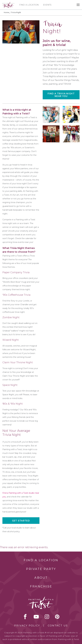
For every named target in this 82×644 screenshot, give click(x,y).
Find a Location (29, 5)
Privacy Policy (27, 626)
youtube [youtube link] (36, 617)
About (41, 578)
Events (47, 5)
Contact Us (58, 626)
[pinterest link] (57, 617)
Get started (21, 521)
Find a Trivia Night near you (61, 95)
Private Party (41, 569)
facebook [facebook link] (25, 617)
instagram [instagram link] (47, 617)
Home (6, 12)
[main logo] (8, 3)
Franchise (41, 586)
